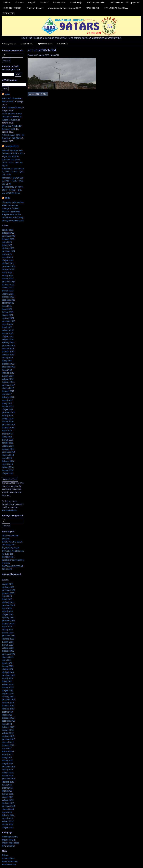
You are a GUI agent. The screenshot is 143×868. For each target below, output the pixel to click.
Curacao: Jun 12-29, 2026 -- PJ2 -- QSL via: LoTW (13, 163)
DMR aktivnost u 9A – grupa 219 (125, 3)
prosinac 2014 (8, 452)
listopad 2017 (8, 391)
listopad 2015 (8, 428)
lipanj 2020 (7, 327)
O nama (19, 3)
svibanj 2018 (8, 376)
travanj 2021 (8, 312)
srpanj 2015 (7, 434)
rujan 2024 (7, 254)
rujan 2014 (7, 458)
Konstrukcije (76, 3)
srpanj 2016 (7, 415)
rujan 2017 (7, 394)
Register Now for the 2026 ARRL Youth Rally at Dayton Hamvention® (13, 217)
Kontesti (44, 3)
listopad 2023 (8, 269)
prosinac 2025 (8, 236)
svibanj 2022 (8, 288)
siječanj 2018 (8, 382)
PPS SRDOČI (62, 44)
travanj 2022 (8, 291)
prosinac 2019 (8, 346)
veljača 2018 (8, 379)
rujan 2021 (7, 306)
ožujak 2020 (8, 336)
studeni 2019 (8, 349)
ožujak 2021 (8, 315)
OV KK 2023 (8, 13)
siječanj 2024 (8, 263)
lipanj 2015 (7, 437)
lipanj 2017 (7, 403)
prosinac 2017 (8, 385)
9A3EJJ (56, 55)
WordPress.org (9, 864)
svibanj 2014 (8, 467)
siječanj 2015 (8, 449)
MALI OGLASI (93, 8)
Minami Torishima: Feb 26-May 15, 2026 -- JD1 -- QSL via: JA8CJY (13, 153)
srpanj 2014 (7, 464)
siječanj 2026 (8, 233)
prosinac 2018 (8, 367)
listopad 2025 (8, 239)
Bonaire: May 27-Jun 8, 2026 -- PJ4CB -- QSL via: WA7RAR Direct (13, 190)
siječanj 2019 (8, 364)
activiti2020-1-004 (42, 50)
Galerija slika (59, 3)
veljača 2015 (8, 446)
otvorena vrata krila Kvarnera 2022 (65, 8)
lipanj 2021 (7, 309)
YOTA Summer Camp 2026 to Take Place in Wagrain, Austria (12, 117)
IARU (7, 94)
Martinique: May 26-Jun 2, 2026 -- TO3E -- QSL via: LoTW (13, 181)
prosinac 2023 (8, 266)
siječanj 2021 (8, 318)
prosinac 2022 (8, 282)
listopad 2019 (8, 352)
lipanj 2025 (7, 245)
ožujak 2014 (8, 473)
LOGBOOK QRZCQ (12, 8)
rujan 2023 (7, 272)
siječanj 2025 (8, 248)
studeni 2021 (8, 303)
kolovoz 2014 (8, 461)
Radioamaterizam (35, 8)
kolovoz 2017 (8, 397)
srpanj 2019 (7, 358)
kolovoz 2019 (8, 355)
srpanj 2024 (7, 257)
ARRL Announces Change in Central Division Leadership (11, 208)
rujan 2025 (7, 242)
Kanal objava (8, 858)
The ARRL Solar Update (13, 202)
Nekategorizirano (9, 44)
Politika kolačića (9, 510)
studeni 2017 (8, 388)
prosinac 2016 (8, 412)
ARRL (7, 198)
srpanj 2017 (7, 400)
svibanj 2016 (8, 419)
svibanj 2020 (8, 330)
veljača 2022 (8, 294)
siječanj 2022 (8, 297)
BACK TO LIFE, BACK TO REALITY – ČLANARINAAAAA (12, 545)
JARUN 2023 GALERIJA (116, 8)
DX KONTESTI (12, 146)
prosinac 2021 (8, 300)
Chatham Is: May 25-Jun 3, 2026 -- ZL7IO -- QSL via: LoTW (13, 172)
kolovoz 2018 (8, 373)
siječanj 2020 (8, 342)
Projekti (32, 3)
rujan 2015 (7, 431)
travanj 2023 (8, 279)
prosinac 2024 (8, 251)
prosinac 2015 (8, 425)
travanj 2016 (8, 422)
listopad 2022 (8, 285)
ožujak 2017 (8, 409)
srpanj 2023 (7, 276)
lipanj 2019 (7, 361)
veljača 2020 (8, 339)
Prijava (5, 855)
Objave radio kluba (45, 44)
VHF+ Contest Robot (12, 108)
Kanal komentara (10, 861)
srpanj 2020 (7, 324)
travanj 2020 (8, 333)
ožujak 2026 (8, 230)
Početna (6, 3)
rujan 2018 (7, 370)
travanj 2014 (8, 470)
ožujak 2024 (8, 260)
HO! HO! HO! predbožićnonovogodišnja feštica (13, 560)
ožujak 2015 (8, 443)
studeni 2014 (8, 455)
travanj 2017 (8, 406)
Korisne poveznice (96, 3)
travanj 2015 (8, 440)
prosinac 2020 (8, 321)
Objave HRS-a (27, 44)
